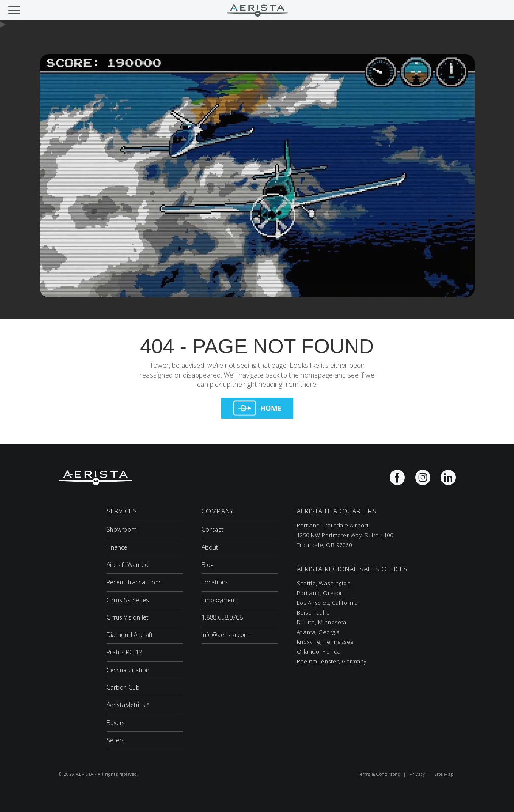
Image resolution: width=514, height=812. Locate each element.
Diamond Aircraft (130, 635)
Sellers (115, 740)
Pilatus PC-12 (124, 652)
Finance (117, 547)
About (210, 547)
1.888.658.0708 (222, 617)
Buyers (116, 723)
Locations (215, 582)
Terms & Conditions (379, 774)
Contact (212, 529)
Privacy (417, 774)
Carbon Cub (123, 687)
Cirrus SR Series (128, 600)
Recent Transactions (134, 582)
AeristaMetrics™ (128, 705)
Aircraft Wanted (128, 565)
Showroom (122, 529)
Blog (208, 565)
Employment (219, 600)
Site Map (444, 774)
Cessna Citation (128, 670)
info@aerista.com (226, 635)
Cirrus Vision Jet (128, 617)
